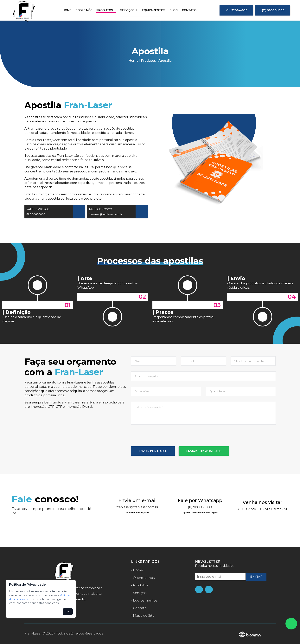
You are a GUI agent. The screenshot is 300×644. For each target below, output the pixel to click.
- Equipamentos (144, 600)
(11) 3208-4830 (237, 10)
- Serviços (139, 593)
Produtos (107, 10)
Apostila (165, 61)
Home (69, 10)
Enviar (256, 577)
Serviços (129, 10)
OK (68, 612)
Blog (173, 10)
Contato (188, 10)
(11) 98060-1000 (273, 10)
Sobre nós (85, 10)
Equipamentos (153, 10)
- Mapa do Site (143, 616)
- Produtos (140, 585)
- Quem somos (143, 578)
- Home (137, 570)
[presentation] (161, 439)
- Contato (139, 608)
